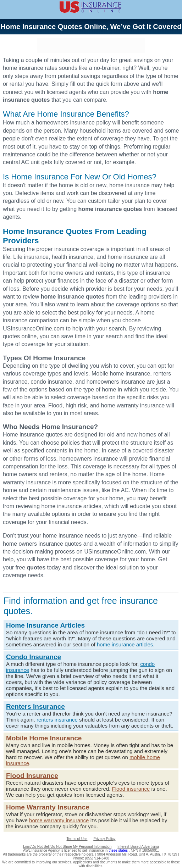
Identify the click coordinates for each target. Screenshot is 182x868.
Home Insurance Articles (45, 625)
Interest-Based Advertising (138, 847)
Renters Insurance (35, 706)
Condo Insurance (34, 657)
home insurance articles (125, 644)
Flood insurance (131, 789)
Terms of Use (77, 839)
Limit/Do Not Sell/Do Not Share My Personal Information (67, 847)
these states (119, 850)
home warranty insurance (59, 820)
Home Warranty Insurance (48, 807)
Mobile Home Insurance (44, 738)
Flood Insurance (32, 776)
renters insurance (57, 720)
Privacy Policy (104, 839)
